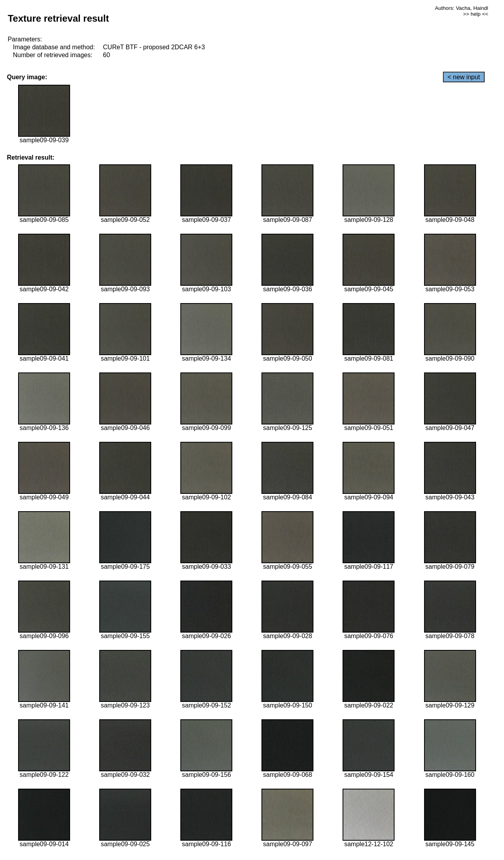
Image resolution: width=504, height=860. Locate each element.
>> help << (476, 14)
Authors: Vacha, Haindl (461, 8)
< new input (464, 77)
